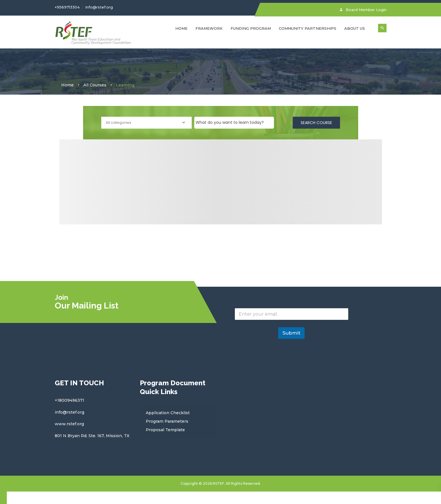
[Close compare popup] (3, 498)
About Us (355, 28)
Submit (291, 333)
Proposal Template (165, 430)
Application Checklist (168, 413)
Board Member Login (363, 10)
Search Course (316, 123)
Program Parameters (167, 421)
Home (181, 28)
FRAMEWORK (209, 28)
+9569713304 (67, 7)
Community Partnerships (308, 28)
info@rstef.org (99, 7)
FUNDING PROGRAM (251, 28)
